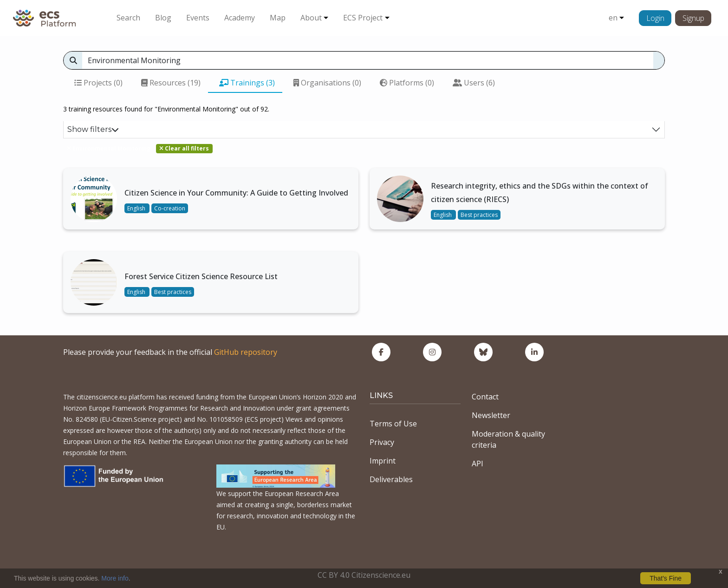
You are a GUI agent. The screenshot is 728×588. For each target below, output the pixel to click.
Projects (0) (98, 83)
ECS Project (363, 18)
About (311, 18)
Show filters (93, 129)
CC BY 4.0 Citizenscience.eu (364, 575)
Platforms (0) (407, 83)
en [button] (613, 18)
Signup (693, 18)
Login (655, 18)
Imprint (383, 461)
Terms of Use (393, 424)
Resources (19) (171, 83)
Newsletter (491, 415)
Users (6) (474, 83)
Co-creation (170, 208)
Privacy (382, 442)
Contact (485, 397)
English (137, 208)
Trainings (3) (247, 83)
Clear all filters (184, 148)
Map (278, 18)
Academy (240, 18)
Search (128, 18)
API (478, 464)
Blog (163, 18)
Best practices (479, 215)
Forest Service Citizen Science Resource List (201, 276)
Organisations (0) (327, 83)
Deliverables (391, 479)
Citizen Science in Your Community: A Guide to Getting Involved (236, 193)
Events (198, 18)
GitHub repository (246, 352)
